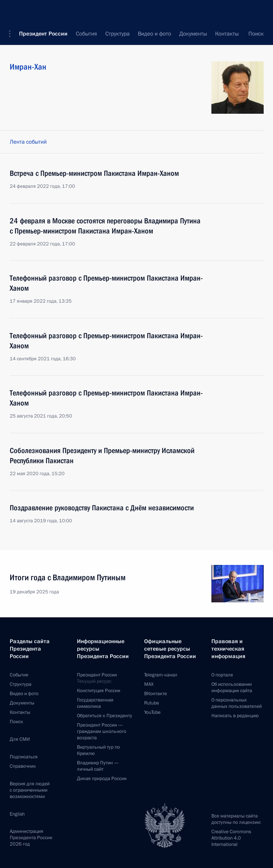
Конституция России (99, 691)
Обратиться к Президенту (105, 716)
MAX (149, 684)
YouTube (152, 712)
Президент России (43, 11)
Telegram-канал (161, 675)
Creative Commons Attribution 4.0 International (231, 838)
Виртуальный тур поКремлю (98, 750)
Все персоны (248, 34)
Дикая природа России (102, 779)
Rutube (152, 703)
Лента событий (28, 142)
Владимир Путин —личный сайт (98, 766)
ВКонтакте (156, 694)
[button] (12, 11)
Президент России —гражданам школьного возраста (102, 731)
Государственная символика (95, 703)
